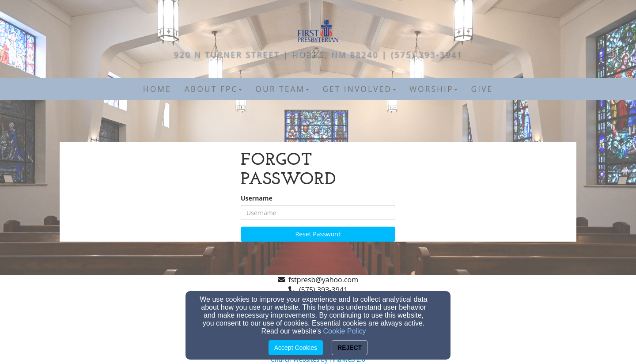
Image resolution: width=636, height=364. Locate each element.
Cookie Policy (345, 331)
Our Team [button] (282, 89)
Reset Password (318, 234)
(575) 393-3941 (323, 290)
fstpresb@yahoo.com (323, 280)
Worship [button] (434, 89)
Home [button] (157, 89)
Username (257, 198)
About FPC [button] (214, 89)
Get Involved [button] (359, 89)
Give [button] (482, 89)
